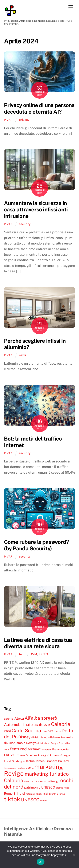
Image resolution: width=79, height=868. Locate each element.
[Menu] (71, 6)
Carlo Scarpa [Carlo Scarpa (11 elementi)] (26, 730)
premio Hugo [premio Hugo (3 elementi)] (63, 788)
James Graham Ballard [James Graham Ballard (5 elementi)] (52, 761)
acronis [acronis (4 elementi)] (9, 719)
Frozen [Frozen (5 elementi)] (20, 755)
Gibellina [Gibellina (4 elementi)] (31, 755)
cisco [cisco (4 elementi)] (57, 731)
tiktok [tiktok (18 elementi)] (12, 799)
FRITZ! (43, 654)
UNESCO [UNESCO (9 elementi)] (30, 800)
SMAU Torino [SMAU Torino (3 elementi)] (58, 794)
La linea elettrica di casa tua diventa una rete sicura (38, 643)
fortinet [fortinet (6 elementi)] (34, 749)
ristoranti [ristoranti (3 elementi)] (30, 794)
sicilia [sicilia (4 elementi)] (47, 794)
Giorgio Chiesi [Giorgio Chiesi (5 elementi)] (49, 755)
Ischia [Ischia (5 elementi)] (30, 761)
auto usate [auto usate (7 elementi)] (34, 724)
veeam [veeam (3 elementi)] (44, 801)
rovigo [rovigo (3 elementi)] (39, 794)
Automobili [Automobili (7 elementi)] (14, 724)
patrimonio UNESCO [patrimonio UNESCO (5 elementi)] (40, 787)
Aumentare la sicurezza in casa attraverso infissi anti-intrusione (37, 210)
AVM (34, 654)
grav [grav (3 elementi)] (23, 761)
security (25, 224)
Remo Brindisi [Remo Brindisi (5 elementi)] (14, 793)
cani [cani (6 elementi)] (7, 731)
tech (22, 654)
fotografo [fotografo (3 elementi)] (46, 750)
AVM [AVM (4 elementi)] (47, 725)
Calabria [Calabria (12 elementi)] (61, 724)
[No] (74, 855)
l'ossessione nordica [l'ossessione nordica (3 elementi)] (14, 768)
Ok (41, 862)
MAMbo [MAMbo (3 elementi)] (29, 768)
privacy (24, 120)
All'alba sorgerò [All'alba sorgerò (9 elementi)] (41, 718)
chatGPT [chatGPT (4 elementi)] (48, 731)
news (23, 355)
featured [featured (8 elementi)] (18, 749)
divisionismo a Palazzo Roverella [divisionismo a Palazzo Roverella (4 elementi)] (52, 737)
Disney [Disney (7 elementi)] (24, 737)
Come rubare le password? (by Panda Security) (37, 545)
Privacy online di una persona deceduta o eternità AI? (39, 108)
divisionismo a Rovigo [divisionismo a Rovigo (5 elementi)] (20, 743)
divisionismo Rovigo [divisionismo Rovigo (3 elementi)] (48, 743)
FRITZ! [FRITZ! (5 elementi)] (9, 755)
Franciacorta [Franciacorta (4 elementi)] (60, 749)
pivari (9, 120)
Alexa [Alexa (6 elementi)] (19, 718)
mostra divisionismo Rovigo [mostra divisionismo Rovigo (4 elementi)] (42, 781)
